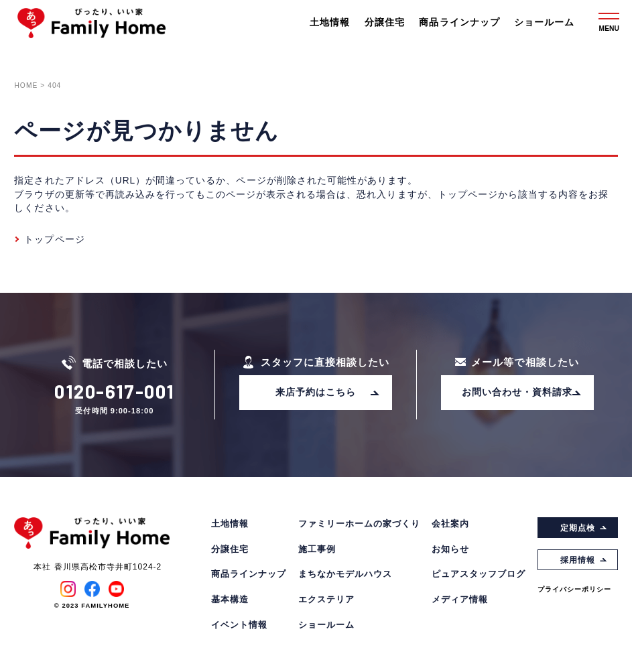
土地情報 (330, 22)
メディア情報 (460, 600)
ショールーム (544, 22)
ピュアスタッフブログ (479, 575)
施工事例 (317, 550)
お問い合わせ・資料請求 (522, 392)
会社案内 (450, 524)
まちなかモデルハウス (345, 575)
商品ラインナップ (459, 22)
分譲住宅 (385, 22)
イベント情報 (239, 625)
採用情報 (584, 560)
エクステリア (326, 600)
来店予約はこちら (328, 392)
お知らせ (450, 550)
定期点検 (584, 528)
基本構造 (230, 600)
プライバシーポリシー (574, 589)
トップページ (54, 240)
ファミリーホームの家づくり (359, 524)
